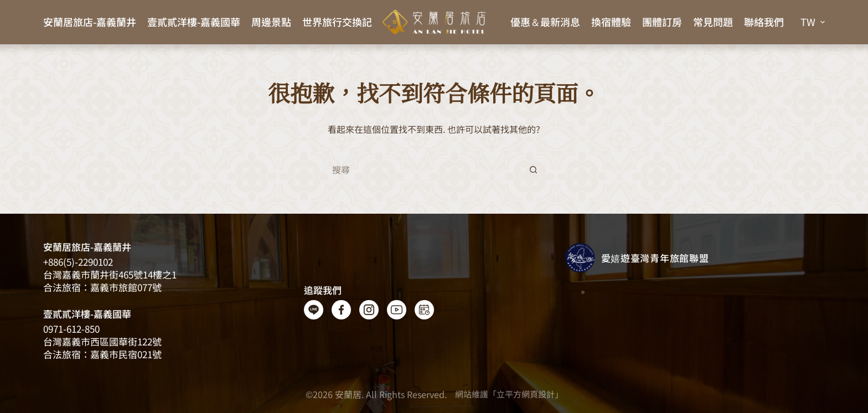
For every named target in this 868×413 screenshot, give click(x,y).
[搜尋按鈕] (534, 169)
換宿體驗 (611, 22)
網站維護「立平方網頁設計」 (509, 394)
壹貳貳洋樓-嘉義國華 (194, 22)
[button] (813, 22)
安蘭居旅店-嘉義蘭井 (90, 22)
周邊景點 (271, 22)
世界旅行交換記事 (342, 22)
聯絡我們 (764, 22)
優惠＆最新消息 (545, 22)
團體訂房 (662, 22)
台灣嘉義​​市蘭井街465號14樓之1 (110, 274)
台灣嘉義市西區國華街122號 (102, 341)
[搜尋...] (423, 169)
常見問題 (713, 22)
